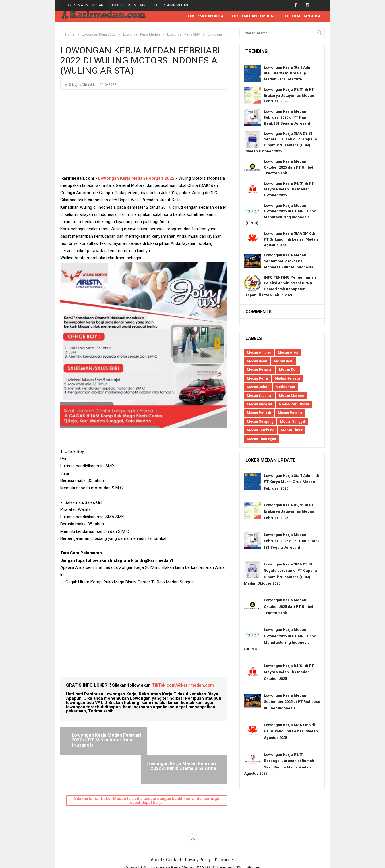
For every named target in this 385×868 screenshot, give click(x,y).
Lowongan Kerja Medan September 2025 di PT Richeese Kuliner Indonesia (289, 261)
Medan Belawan (259, 370)
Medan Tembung (260, 431)
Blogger (254, 839)
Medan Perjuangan (294, 405)
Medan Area (288, 353)
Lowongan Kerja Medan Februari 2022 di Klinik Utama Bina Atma (185, 740)
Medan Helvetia (287, 379)
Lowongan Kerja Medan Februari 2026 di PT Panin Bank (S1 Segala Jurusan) (287, 118)
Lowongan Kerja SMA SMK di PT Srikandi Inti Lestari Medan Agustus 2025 (291, 240)
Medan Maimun (291, 396)
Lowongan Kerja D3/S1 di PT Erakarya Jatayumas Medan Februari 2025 (289, 96)
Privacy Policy (198, 832)
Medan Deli (288, 370)
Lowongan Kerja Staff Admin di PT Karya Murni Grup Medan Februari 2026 (289, 74)
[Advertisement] (144, 135)
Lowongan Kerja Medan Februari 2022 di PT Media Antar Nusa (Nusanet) (100, 740)
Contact (174, 832)
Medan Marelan (259, 405)
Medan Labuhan (259, 396)
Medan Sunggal (292, 422)
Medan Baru (283, 361)
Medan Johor (258, 388)
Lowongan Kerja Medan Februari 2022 (136, 179)
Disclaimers (226, 832)
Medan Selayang (260, 422)
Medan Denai (257, 379)
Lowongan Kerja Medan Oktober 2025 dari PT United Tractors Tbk (289, 168)
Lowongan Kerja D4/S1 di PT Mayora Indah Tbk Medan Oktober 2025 (289, 190)
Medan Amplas (259, 353)
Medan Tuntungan (261, 439)
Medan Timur (292, 431)
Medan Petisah (259, 413)
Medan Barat (257, 361)
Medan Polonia (290, 413)
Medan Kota (285, 388)
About (156, 832)
